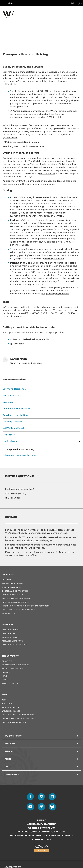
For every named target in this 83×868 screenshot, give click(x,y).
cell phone (19, 203)
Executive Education (12, 556)
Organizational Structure (15, 626)
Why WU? (6, 541)
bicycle (32, 142)
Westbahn (18, 305)
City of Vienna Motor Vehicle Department (44, 174)
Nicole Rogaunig (17, 455)
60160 (54, 275)
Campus (6, 634)
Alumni (9, 713)
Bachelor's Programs (13, 545)
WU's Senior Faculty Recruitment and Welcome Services (36, 494)
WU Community (13, 697)
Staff (8, 728)
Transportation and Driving (19, 411)
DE (73, 3)
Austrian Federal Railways (27, 301)
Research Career (11, 669)
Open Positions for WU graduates (19, 676)
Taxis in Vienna (13, 278)
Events (5, 641)
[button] (8, 3)
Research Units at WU (13, 602)
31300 (72, 275)
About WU (7, 623)
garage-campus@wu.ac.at (55, 255)
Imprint (42, 782)
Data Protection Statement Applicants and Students (42, 797)
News (5, 637)
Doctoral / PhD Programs (15, 552)
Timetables (11, 99)
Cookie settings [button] (42, 801)
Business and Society (12, 630)
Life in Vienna (10, 403)
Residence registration (15, 377)
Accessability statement (42, 786)
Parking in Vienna (54, 220)
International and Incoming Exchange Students (26, 567)
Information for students (15, 564)
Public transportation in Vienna (22, 104)
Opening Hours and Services (20, 417)
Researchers (8, 595)
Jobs (4, 661)
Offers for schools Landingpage (19, 571)
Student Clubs (9, 575)
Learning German (12, 383)
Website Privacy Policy (42, 789)
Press (8, 720)
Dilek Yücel (14, 459)
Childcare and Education (16, 370)
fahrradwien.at (47, 135)
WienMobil (11, 46)
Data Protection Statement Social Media (42, 793)
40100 (36, 275)
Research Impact (10, 599)
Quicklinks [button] (80, 3)
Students (10, 705)
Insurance (8, 364)
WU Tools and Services (15, 390)
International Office (24, 509)
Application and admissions (16, 560)
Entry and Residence (14, 350)
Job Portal (7, 665)
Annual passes (21, 72)
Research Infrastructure (15, 606)
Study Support (31, 502)
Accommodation (12, 357)
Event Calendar (10, 645)
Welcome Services (11, 673)
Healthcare (9, 396)
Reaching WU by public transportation (24, 108)
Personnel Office (27, 517)
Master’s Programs (11, 549)
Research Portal (10, 591)
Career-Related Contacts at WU (18, 680)
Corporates (12, 736)
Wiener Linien (57, 33)
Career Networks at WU (14, 684)
